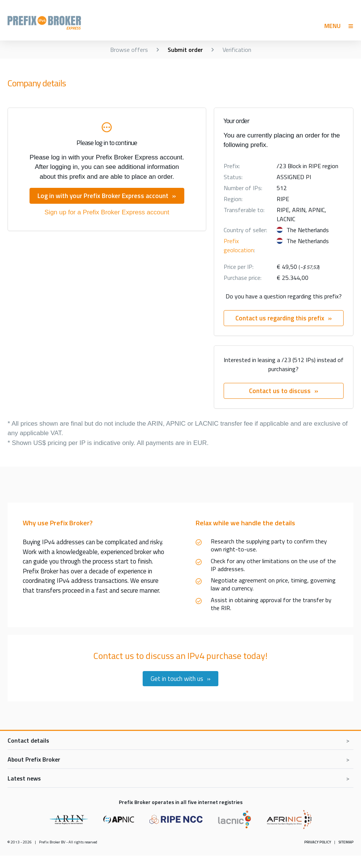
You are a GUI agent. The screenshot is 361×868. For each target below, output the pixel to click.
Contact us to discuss (280, 391)
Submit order (185, 50)
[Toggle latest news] (180, 778)
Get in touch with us (177, 679)
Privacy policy (318, 842)
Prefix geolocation (239, 245)
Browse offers (129, 50)
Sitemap (346, 842)
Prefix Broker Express (60, 23)
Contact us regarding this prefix (280, 318)
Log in (103, 196)
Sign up (107, 212)
